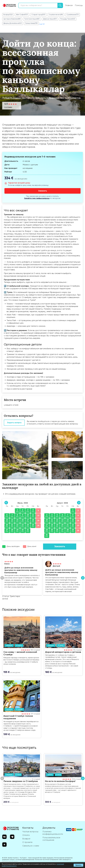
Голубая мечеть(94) (56, 15)
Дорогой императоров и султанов (63, 652)
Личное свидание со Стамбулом (21, 781)
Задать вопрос (14, 423)
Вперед (83, 578)
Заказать (60, 547)
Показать (22, 577)
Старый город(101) (38, 15)
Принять (78, 865)
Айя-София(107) (22, 15)
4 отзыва (8, 107)
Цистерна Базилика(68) (12, 19)
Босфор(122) (8, 15)
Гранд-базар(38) (31, 23)
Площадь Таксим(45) (68, 19)
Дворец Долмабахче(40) (13, 23)
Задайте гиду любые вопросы (37, 198)
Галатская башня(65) (32, 19)
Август (60, 503)
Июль (20, 503)
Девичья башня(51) (50, 19)
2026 (26, 503)
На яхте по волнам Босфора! (60, 781)
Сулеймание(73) (73, 15)
